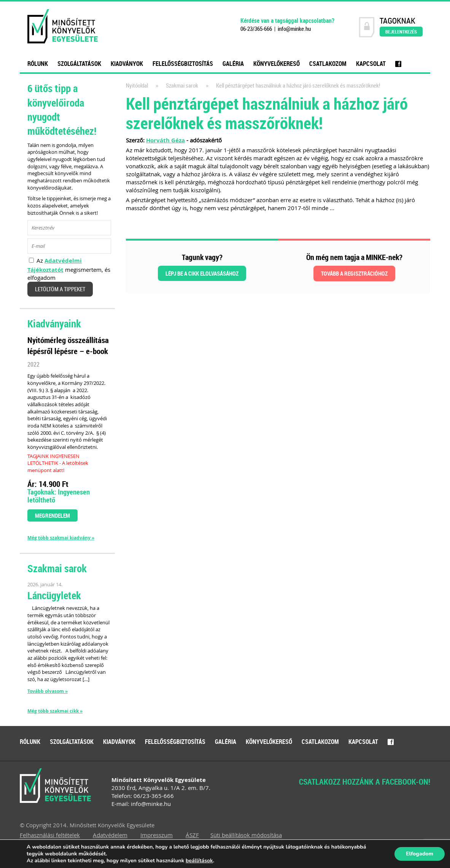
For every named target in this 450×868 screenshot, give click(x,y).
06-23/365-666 (256, 29)
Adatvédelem (110, 835)
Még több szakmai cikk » (55, 711)
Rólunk (38, 64)
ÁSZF (192, 835)
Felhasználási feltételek (50, 835)
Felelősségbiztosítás (183, 64)
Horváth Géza (165, 140)
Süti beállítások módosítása (246, 835)
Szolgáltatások (79, 64)
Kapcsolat (371, 64)
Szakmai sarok (182, 85)
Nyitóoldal (137, 85)
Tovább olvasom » (48, 691)
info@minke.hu (294, 29)
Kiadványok (127, 64)
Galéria (233, 64)
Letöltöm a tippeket (60, 289)
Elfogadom (420, 854)
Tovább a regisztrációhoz (354, 273)
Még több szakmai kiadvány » (61, 538)
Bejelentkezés (401, 32)
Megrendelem (52, 515)
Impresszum (157, 835)
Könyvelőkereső (277, 64)
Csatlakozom (328, 64)
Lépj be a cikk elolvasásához (202, 273)
